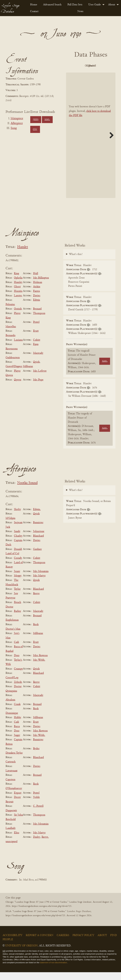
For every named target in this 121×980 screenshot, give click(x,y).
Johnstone (39, 539)
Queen (18, 388)
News (80, 11)
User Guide (95, 5)
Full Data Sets (75, 5)
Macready (38, 361)
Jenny (17, 579)
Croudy (18, 566)
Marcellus (11, 334)
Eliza (17, 840)
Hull (36, 281)
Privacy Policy (83, 943)
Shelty (17, 517)
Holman (38, 290)
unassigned (11, 849)
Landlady (11, 836)
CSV (35, 129)
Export (18, 801)
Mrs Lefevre (40, 379)
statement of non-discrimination (53, 970)
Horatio (18, 299)
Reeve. (45, 845)
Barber (17, 619)
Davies (37, 303)
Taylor (17, 597)
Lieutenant (11, 779)
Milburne (28, 374)
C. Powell (38, 814)
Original (100, 66)
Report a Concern (40, 943)
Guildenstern (13, 365)
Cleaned (80, 74)
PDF (80, 66)
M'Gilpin (10, 526)
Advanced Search (52, 5)
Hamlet (23, 255)
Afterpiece (17, 123)
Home (34, 5)
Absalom (10, 708)
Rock (36, 632)
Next (110, 143)
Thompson (39, 321)
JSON (36, 120)
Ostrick (18, 317)
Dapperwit (11, 818)
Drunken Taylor (14, 761)
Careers (63, 943)
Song (14, 128)
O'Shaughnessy (14, 796)
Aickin (37, 295)
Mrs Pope (38, 388)
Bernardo (11, 343)
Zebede (18, 690)
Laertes (18, 303)
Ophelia (18, 286)
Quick (36, 370)
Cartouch (11, 770)
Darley (37, 845)
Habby (18, 725)
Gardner (37, 557)
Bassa (17, 734)
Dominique (12, 721)
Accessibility (13, 943)
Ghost (17, 295)
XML (47, 120)
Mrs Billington (41, 286)
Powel (36, 330)
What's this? (76, 262)
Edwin (37, 308)
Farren (36, 299)
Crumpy (18, 677)
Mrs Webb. (39, 668)
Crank (17, 712)
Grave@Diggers (14, 374)
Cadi (16, 650)
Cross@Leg (12, 685)
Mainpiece (17, 119)
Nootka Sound (27, 491)
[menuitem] (34, 5)
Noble (36, 805)
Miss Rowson (40, 663)
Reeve (36, 601)
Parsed (99, 74)
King (16, 281)
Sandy (17, 539)
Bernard (37, 317)
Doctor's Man (13, 637)
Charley (18, 544)
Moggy (18, 584)
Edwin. (37, 517)
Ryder (36, 756)
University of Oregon (21, 954)
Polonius (10, 312)
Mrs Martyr (39, 584)
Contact (34, 11)
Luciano (18, 348)
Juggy (17, 743)
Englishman (12, 628)
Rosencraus (12, 357)
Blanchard (38, 544)
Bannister (38, 530)
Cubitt (37, 348)
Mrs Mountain (41, 579)
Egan (36, 352)
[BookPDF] (91, 143)
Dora (17, 663)
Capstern (10, 787)
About (112, 5)
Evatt (36, 339)
